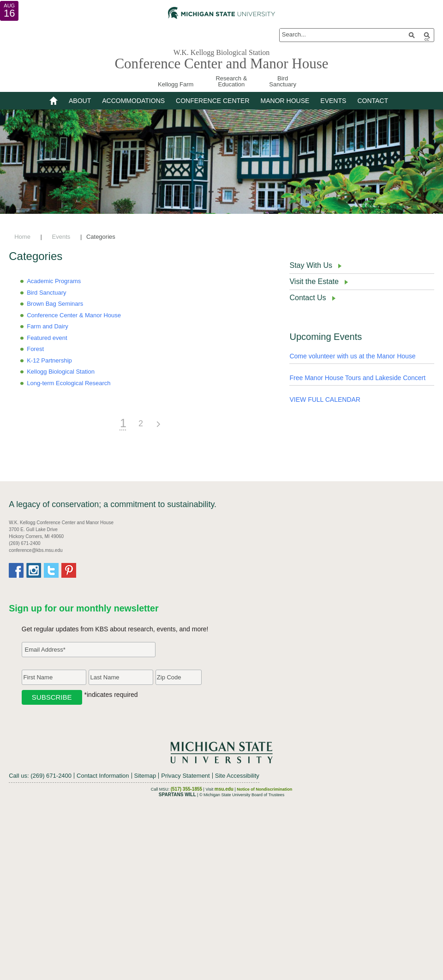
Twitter (51, 570)
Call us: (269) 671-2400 (40, 776)
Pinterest (69, 570)
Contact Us (308, 298)
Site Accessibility (237, 776)
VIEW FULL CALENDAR (325, 399)
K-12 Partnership (49, 360)
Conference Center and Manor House (221, 64)
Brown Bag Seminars (55, 304)
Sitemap (145, 776)
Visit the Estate (314, 281)
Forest (35, 349)
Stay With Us (311, 265)
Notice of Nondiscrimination (264, 789)
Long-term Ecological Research (69, 383)
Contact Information (103, 776)
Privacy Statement (186, 776)
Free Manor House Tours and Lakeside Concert (357, 378)
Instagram (34, 570)
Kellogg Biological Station (61, 372)
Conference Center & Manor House (74, 315)
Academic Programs (54, 281)
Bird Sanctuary (46, 293)
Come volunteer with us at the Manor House (352, 356)
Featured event (47, 338)
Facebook (16, 570)
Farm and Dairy (48, 326)
